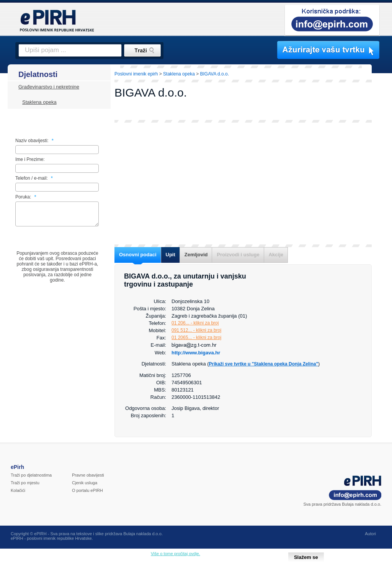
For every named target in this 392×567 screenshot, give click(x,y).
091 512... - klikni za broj (196, 330)
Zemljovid (196, 255)
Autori (370, 534)
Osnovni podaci (138, 255)
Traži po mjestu (25, 483)
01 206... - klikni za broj (195, 323)
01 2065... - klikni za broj (196, 338)
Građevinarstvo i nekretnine (49, 87)
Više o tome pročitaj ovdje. (176, 554)
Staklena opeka (39, 102)
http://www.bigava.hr (196, 353)
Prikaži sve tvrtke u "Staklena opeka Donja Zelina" (264, 364)
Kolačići (18, 490)
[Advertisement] (243, 184)
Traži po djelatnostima (31, 475)
